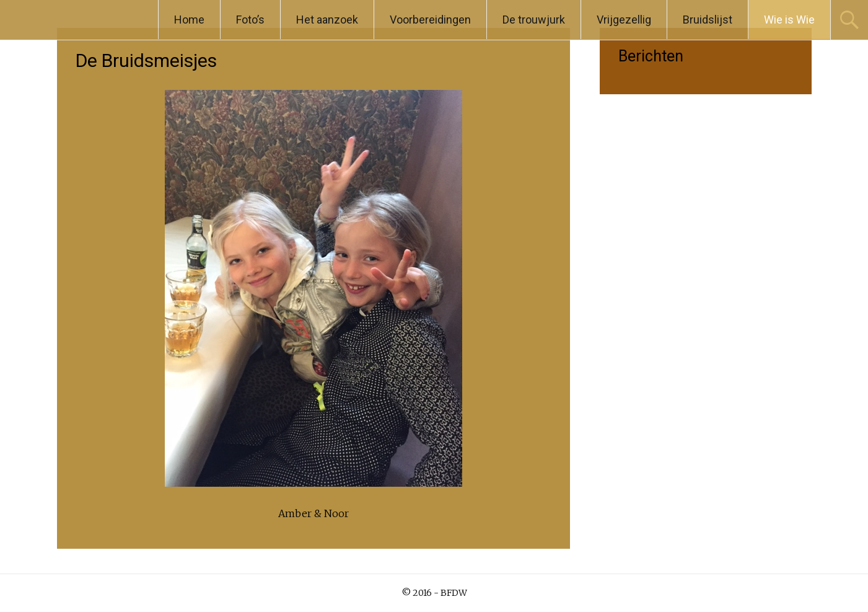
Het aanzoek (327, 20)
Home (189, 20)
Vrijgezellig (624, 20)
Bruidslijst (708, 20)
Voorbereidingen (430, 20)
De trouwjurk (534, 20)
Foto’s (250, 20)
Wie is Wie (789, 20)
